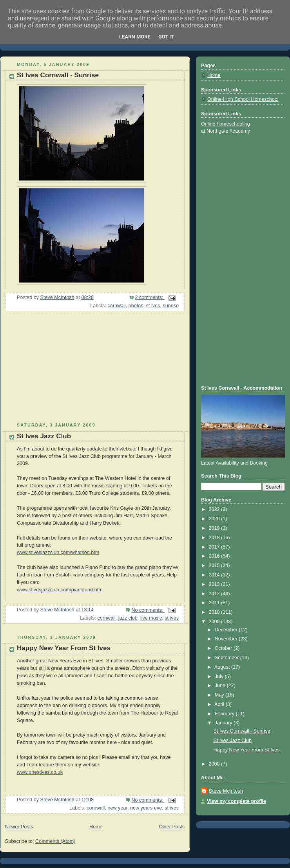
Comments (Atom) (55, 841)
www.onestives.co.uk (40, 772)
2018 (215, 538)
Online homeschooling (226, 124)
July (220, 677)
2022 (215, 509)
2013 (215, 584)
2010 (215, 612)
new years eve (146, 808)
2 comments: (150, 297)
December (227, 630)
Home (96, 827)
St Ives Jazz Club (44, 436)
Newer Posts (19, 827)
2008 (215, 764)
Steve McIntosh (226, 791)
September (227, 658)
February (225, 714)
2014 (215, 575)
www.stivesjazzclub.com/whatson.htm (58, 553)
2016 (215, 556)
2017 (215, 547)
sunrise (171, 306)
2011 (215, 603)
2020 (215, 519)
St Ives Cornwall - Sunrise (58, 75)
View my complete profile (237, 801)
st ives (153, 306)
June (221, 686)
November (227, 639)
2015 (215, 565)
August (223, 667)
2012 (215, 594)
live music (151, 618)
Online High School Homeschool (243, 99)
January (224, 723)
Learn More (135, 37)
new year (117, 808)
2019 (215, 528)
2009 (215, 622)
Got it (166, 37)
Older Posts (172, 827)
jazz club (128, 618)
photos (136, 306)
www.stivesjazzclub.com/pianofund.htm (60, 590)
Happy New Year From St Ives (64, 648)
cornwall (116, 306)
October (224, 648)
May (220, 695)
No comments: (148, 610)
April (220, 704)
